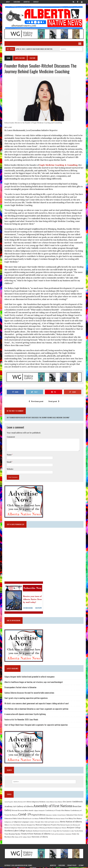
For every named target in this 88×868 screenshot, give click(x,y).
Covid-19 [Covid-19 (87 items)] (24, 815)
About (8, 2)
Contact (36, 2)
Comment (11, 437)
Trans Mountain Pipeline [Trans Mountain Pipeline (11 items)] (12, 834)
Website (10, 469)
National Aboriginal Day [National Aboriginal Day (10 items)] (28, 825)
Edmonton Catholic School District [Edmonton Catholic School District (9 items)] (56, 815)
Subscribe (17, 2)
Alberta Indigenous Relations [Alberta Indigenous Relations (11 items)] (36, 802)
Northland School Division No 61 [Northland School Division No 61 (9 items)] (42, 831)
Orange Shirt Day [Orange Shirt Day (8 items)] (57, 831)
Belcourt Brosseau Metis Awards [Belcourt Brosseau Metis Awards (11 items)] (22, 811)
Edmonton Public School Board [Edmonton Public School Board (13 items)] (16, 819)
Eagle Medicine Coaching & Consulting (58, 165)
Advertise (27, 2)
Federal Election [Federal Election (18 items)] (46, 819)
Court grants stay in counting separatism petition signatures (26, 698)
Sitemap (81, 866)
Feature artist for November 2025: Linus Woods (21, 720)
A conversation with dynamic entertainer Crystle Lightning (25, 714)
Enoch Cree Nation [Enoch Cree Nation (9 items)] (33, 819)
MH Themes (29, 866)
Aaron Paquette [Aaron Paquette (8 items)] (9, 802)
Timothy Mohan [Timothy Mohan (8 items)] (78, 831)
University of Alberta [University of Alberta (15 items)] (40, 837)
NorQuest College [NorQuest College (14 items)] (74, 828)
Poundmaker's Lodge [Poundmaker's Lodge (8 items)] (68, 831)
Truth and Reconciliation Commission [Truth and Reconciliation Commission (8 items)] (61, 834)
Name (9, 455)
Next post (54, 402)
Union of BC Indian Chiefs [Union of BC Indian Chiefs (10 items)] (23, 837)
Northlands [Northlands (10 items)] (29, 831)
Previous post (36, 402)
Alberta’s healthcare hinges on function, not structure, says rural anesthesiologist (34, 682)
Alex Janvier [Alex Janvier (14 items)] (67, 802)
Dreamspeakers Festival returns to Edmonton (20, 688)
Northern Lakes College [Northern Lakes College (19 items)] (15, 831)
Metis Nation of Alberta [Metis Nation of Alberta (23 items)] (71, 822)
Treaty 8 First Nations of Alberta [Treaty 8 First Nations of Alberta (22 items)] (36, 834)
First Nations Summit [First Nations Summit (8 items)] (59, 819)
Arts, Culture (20, 58)
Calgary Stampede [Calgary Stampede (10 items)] (39, 811)
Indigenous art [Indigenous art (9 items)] (9, 822)
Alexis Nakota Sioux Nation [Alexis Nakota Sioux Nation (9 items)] (54, 802)
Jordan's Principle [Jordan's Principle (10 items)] (35, 822)
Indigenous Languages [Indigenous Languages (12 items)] (21, 822)
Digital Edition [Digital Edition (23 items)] (38, 815)
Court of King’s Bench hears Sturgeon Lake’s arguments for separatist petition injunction (36, 725)
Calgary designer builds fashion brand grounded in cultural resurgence (29, 677)
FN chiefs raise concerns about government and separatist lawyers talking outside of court (37, 704)
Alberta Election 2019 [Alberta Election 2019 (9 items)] (20, 802)
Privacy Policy (72, 866)
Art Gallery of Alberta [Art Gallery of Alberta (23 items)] (23, 807)
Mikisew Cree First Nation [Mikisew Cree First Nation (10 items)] (12, 825)
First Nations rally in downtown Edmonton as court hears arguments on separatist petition (36, 709)
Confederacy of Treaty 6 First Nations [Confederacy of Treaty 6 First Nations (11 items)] (58, 811)
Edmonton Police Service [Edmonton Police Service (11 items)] (74, 815)
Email (9, 462)
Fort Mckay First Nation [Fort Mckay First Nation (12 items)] (73, 819)
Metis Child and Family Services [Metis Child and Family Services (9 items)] (50, 822)
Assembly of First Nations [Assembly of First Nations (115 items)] (53, 806)
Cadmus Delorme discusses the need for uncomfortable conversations (29, 693)
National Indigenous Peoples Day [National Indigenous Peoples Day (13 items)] (48, 825)
